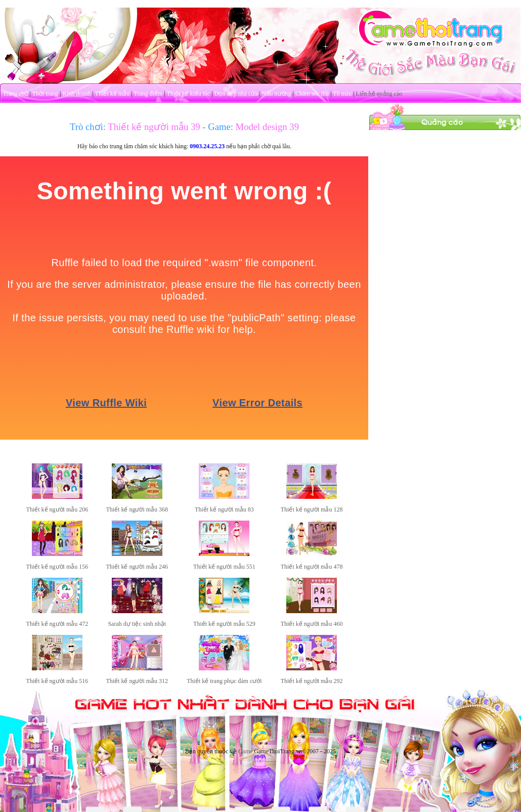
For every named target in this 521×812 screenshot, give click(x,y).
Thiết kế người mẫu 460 (312, 624)
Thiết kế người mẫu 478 (312, 567)
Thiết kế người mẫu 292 (312, 681)
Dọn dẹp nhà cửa (236, 94)
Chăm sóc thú (312, 94)
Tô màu (342, 94)
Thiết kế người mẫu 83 (224, 509)
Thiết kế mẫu (112, 94)
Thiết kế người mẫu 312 (137, 681)
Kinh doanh (76, 94)
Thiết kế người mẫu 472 (57, 624)
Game (246, 751)
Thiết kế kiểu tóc (188, 94)
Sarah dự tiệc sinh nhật (137, 624)
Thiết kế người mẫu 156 (57, 567)
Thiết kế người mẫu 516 (57, 681)
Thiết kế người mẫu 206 (57, 509)
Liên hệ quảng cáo (379, 94)
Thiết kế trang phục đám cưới (224, 681)
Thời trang (45, 94)
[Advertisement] (445, 194)
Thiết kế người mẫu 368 (137, 509)
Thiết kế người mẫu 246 (137, 567)
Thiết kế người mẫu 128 (312, 509)
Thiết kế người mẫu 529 (224, 624)
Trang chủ (16, 94)
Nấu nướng (277, 94)
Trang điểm (148, 94)
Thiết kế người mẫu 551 (224, 567)
